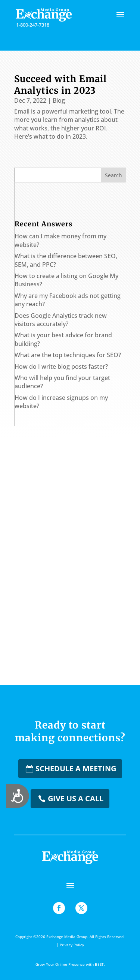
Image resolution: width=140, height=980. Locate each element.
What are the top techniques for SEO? (68, 355)
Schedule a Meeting (76, 768)
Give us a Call (76, 798)
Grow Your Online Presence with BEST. (70, 964)
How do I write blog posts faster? (61, 367)
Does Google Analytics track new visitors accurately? (61, 320)
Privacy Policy (72, 945)
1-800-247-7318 (33, 25)
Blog (59, 100)
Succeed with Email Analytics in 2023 (60, 85)
